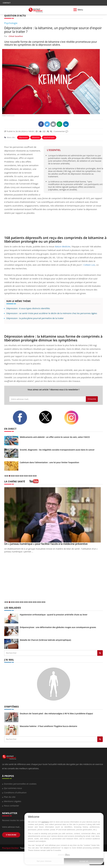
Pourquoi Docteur (11, 848)
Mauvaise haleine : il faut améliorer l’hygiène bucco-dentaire (48, 726)
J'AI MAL (9, 660)
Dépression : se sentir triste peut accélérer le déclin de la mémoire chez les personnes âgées (52, 313)
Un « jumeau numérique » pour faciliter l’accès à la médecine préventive (46, 544)
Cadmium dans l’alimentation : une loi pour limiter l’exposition (49, 462)
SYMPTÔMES (12, 707)
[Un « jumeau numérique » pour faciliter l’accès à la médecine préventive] (53, 515)
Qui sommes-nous (13, 788)
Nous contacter (12, 806)
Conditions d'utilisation (15, 792)
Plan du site (10, 797)
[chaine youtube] (34, 482)
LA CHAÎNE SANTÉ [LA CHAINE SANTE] (15, 481)
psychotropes (49, 137)
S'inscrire (92, 399)
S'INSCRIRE (11, 835)
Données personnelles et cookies (20, 784)
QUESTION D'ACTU (15, 16)
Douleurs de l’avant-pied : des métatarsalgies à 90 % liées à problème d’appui (56, 713)
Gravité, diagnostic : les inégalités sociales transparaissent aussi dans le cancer (57, 450)
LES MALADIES (13, 608)
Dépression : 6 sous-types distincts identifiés (28, 308)
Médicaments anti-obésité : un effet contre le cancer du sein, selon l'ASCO (55, 437)
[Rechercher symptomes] (100, 739)
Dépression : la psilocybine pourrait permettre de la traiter (35, 318)
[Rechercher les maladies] (100, 653)
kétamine (36, 137)
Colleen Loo (89, 265)
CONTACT (7, 3)
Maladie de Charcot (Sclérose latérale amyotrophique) (45, 640)
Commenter (61, 131)
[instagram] (75, 418)
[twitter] (49, 417)
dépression (23, 137)
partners (45, 822)
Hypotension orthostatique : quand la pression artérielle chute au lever (54, 615)
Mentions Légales (13, 801)
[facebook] (24, 418)
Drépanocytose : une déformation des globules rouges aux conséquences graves (58, 627)
